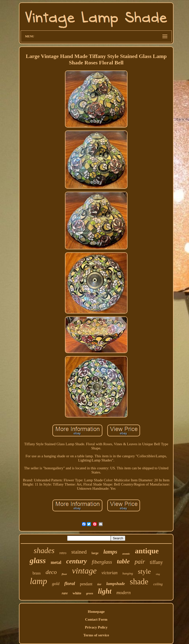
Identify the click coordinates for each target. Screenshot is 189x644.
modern (124, 593)
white (77, 593)
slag (158, 574)
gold (56, 584)
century (77, 561)
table (123, 561)
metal (56, 562)
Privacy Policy (96, 627)
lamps (110, 552)
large (95, 553)
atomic (126, 554)
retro (63, 553)
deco (51, 572)
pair (140, 562)
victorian (110, 573)
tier (99, 584)
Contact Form (96, 619)
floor (64, 574)
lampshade (116, 584)
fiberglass (102, 562)
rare (65, 593)
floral (70, 583)
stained (79, 552)
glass (38, 560)
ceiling (158, 584)
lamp (38, 581)
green (90, 593)
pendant (86, 584)
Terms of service (96, 635)
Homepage (96, 612)
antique (147, 551)
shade (139, 582)
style (144, 571)
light (105, 591)
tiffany (156, 562)
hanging (128, 573)
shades (44, 551)
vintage (84, 571)
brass (37, 573)
